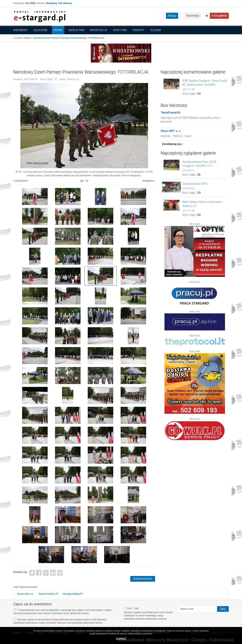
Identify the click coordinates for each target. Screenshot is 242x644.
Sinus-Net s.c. (25, 594)
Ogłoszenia (40, 30)
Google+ (46, 572)
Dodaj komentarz (143, 579)
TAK (128, 608)
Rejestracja (193, 16)
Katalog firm (76, 30)
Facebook (39, 572)
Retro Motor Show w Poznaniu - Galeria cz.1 (203, 204)
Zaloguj (172, 16)
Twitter (32, 572)
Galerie (58, 30)
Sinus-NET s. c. (171, 131)
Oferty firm (120, 30)
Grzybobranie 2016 (195, 184)
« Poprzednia (21, 181)
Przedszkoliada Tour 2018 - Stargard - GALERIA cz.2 (200, 164)
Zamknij (121, 639)
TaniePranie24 (170, 113)
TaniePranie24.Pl (48, 594)
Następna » (149, 181)
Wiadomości (20, 30)
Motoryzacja (99, 30)
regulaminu (54, 610)
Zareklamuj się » (172, 144)
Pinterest (60, 572)
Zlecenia (156, 30)
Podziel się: (21, 572)
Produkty (138, 30)
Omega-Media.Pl (73, 594)
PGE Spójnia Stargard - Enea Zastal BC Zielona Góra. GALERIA (205, 83)
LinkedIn (53, 572)
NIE (135, 608)
